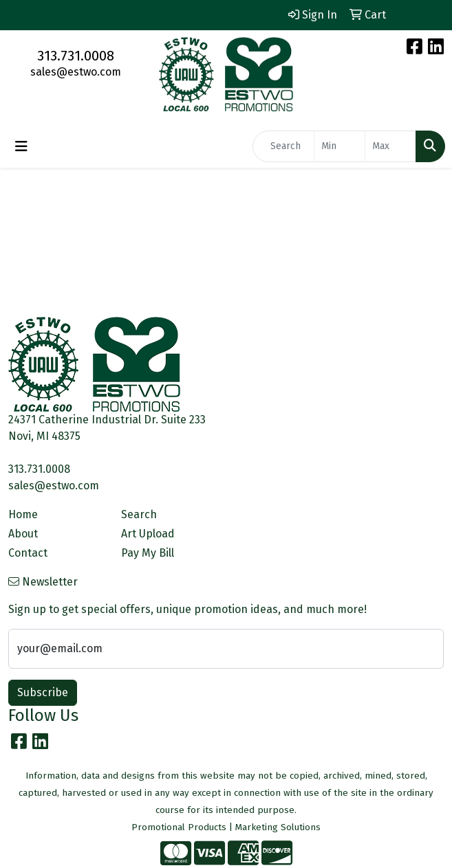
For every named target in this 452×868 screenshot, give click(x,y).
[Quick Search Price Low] (340, 146)
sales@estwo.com (76, 72)
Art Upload (148, 534)
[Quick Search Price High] (390, 146)
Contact (28, 553)
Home (23, 514)
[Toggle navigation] (21, 146)
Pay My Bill (148, 553)
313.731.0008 (76, 56)
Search (139, 514)
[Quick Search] (283, 146)
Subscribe (43, 692)
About (23, 534)
